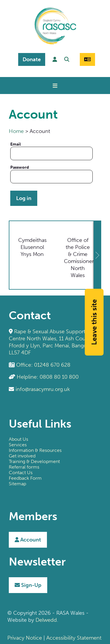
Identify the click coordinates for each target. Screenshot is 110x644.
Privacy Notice (25, 638)
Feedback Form (25, 478)
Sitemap (17, 484)
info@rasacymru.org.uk (43, 389)
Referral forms (24, 467)
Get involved (22, 456)
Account (28, 540)
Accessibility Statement (74, 638)
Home (16, 131)
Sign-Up (28, 585)
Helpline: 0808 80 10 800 (48, 377)
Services (18, 445)
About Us (18, 439)
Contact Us (21, 473)
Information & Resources (35, 450)
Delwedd (46, 620)
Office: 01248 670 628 (43, 365)
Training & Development (34, 461)
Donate (32, 59)
